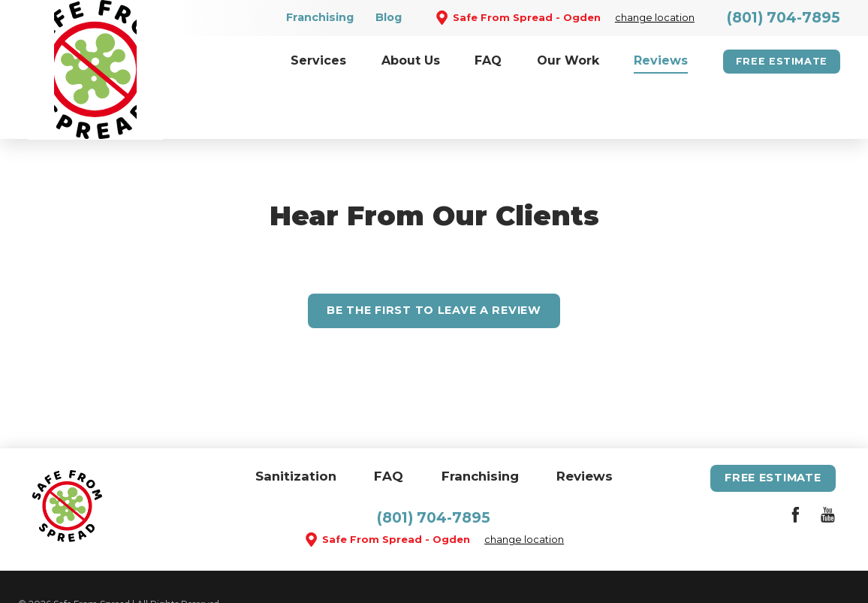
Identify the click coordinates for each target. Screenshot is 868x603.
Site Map (104, 569)
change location (655, 18)
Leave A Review (434, 258)
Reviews (585, 424)
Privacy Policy (245, 569)
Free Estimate (782, 61)
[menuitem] (318, 62)
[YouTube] (828, 466)
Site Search (42, 569)
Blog (389, 17)
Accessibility (169, 569)
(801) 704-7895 (784, 17)
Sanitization (296, 424)
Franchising (320, 17)
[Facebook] (796, 466)
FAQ (389, 424)
